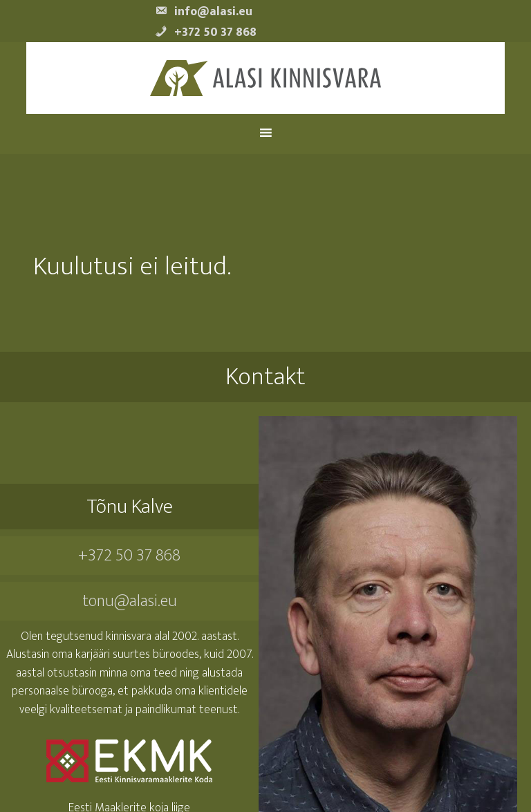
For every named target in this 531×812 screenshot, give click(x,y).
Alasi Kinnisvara (266, 78)
